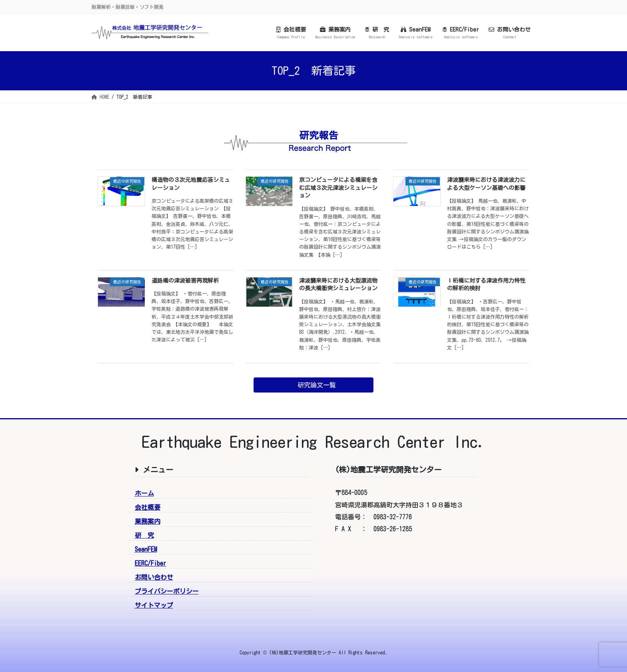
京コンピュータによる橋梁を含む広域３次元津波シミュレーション (338, 188)
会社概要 (148, 507)
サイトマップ (154, 605)
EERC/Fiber (151, 563)
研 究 (144, 535)
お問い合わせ (154, 577)
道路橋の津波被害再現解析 (185, 281)
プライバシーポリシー (167, 591)
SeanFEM (146, 549)
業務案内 (148, 521)
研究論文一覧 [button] (317, 385)
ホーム (144, 493)
